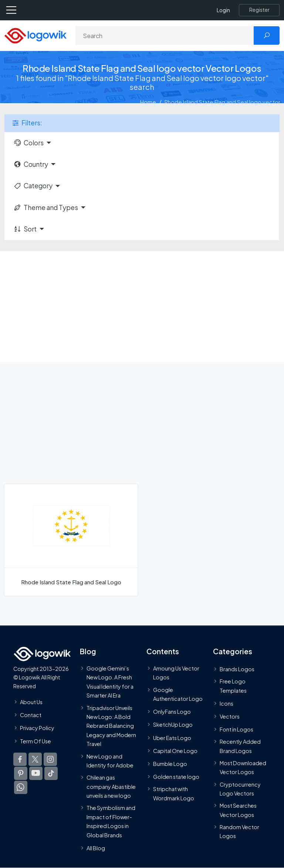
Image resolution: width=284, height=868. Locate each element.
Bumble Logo (170, 764)
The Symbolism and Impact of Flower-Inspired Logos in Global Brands (111, 821)
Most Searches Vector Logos (238, 810)
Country (31, 164)
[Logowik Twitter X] (35, 759)
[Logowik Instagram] (50, 759)
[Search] (165, 36)
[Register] (259, 10)
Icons (226, 703)
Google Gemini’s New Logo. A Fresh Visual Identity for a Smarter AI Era (110, 682)
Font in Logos (236, 729)
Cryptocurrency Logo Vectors (240, 789)
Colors (28, 143)
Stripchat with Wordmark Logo (174, 793)
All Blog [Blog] (96, 848)
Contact (31, 715)
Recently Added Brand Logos (240, 746)
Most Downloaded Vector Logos (243, 767)
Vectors (230, 716)
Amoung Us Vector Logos (176, 673)
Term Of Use (35, 741)
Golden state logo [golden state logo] (176, 777)
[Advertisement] (142, 307)
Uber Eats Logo (172, 738)
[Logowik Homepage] (35, 35)
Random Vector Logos (239, 831)
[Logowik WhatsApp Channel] (21, 787)
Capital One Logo (175, 751)
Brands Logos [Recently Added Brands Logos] (237, 669)
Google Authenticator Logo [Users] (178, 694)
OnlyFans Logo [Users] (172, 712)
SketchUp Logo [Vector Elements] (173, 725)
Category (33, 186)
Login (223, 10)
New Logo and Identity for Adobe (110, 761)
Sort (25, 229)
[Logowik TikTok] (51, 773)
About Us (31, 702)
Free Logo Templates (233, 686)
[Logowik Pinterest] (21, 773)
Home (148, 102)
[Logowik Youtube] (36, 773)
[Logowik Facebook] (20, 759)
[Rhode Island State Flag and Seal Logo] (71, 540)
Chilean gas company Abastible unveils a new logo (111, 786)
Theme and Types (46, 207)
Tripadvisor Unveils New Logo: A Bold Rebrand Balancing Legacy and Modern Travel (111, 726)
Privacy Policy (37, 728)
